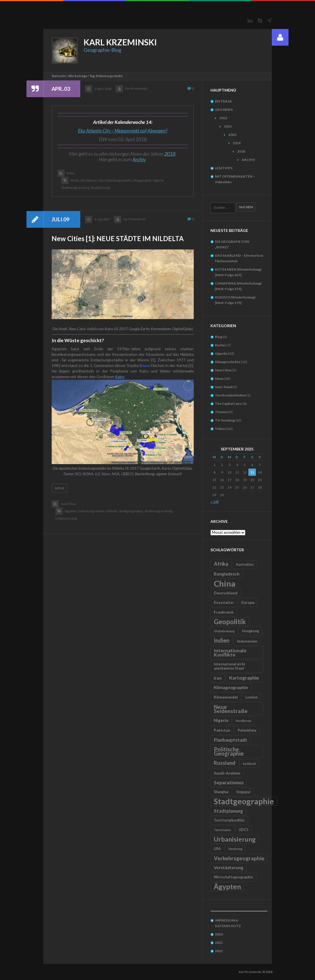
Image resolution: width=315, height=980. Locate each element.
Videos (220, 429)
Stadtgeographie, (131, 511)
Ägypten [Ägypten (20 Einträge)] (227, 886)
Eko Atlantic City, (92, 180)
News (71, 173)
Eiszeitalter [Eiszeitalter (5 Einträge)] (224, 603)
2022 (223, 118)
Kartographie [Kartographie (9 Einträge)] (244, 678)
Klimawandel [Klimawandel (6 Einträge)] (226, 697)
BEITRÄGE (223, 101)
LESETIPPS (224, 168)
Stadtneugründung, (76, 188)
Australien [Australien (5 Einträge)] (245, 564)
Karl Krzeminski (136, 88)
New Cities (69, 504)
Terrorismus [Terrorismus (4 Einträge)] (222, 830)
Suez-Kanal (224, 387)
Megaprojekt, (142, 180)
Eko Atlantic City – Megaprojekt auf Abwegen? (123, 131)
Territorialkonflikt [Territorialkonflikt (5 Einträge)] (229, 820)
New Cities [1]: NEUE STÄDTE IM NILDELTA (118, 238)
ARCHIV (248, 160)
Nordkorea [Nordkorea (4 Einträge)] (243, 721)
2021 (228, 126)
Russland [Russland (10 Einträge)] (225, 763)
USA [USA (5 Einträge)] (217, 849)
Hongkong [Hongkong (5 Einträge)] (250, 631)
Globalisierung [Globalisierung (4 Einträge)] (224, 631)
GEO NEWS (224, 110)
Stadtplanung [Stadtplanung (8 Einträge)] (228, 811)
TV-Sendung (225, 420)
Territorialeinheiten (230, 395)
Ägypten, (71, 511)
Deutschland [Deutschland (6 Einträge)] (226, 593)
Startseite (59, 76)
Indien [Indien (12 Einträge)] (222, 640)
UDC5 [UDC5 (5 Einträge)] (243, 830)
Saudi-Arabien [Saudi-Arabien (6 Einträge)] (227, 773)
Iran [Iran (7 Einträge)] (218, 678)
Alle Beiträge (78, 76)
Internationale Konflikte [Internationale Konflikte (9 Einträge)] (230, 653)
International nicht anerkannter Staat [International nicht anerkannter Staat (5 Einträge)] (230, 666)
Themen (221, 412)
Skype (260, 21)
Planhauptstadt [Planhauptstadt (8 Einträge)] (231, 740)
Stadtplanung (100, 188)
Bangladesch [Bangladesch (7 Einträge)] (227, 574)
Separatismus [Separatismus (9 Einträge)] (229, 782)
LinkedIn (250, 21)
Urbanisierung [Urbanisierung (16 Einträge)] (235, 839)
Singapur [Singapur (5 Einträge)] (243, 792)
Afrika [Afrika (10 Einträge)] (221, 564)
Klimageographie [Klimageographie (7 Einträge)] (231, 687)
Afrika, (75, 180)
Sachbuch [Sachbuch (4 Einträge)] (249, 764)
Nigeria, (158, 180)
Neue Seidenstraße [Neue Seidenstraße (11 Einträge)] (231, 709)
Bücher (220, 345)
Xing (270, 21)
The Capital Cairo (228, 404)
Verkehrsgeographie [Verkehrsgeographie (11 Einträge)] (239, 858)
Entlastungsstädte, (118, 180)
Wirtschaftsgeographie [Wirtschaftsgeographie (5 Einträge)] (233, 877)
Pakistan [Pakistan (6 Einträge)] (222, 730)
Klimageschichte (228, 362)
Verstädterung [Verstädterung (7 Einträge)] (229, 868)
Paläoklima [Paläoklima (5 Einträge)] (247, 730)
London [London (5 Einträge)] (251, 697)
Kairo (120, 377)
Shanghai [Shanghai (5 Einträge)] (221, 792)
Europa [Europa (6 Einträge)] (248, 602)
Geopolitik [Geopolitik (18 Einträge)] (230, 622)
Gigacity (221, 353)
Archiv (139, 159)
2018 (170, 154)
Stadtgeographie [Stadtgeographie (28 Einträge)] (244, 801)
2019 (237, 143)
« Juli (215, 501)
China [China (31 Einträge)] (225, 583)
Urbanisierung (66, 518)
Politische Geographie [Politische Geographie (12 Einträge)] (229, 751)
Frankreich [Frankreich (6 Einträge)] (224, 612)
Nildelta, (112, 511)
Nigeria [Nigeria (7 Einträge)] (221, 720)
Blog (219, 337)
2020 (232, 135)
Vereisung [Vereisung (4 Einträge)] (235, 849)
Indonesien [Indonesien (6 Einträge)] (247, 641)
